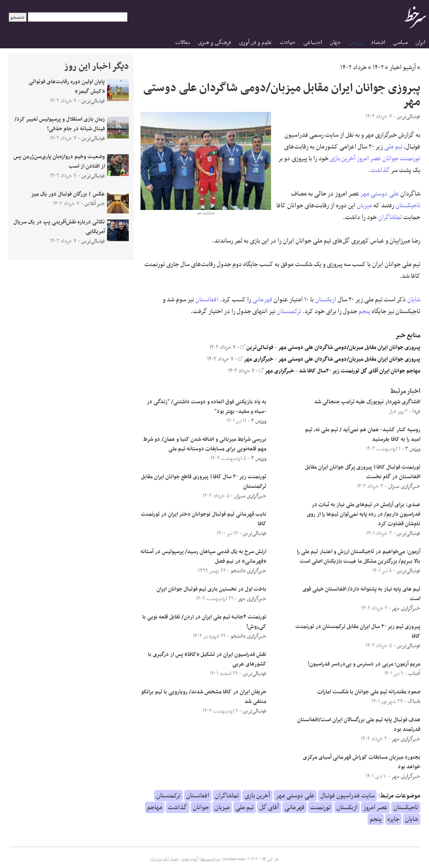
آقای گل (269, 807)
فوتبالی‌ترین (257, 348)
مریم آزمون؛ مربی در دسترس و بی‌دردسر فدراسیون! (364, 664)
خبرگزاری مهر (256, 359)
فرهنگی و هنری (214, 42)
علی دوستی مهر (380, 194)
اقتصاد (378, 42)
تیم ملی (393, 147)
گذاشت (380, 170)
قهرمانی (262, 300)
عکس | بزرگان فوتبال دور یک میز (68, 194)
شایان (414, 300)
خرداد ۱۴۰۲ (354, 68)
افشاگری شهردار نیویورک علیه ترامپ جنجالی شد (367, 402)
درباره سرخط (210, 859)
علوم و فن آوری (255, 42)
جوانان (390, 159)
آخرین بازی (343, 159)
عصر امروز (369, 159)
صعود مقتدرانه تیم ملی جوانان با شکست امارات (369, 692)
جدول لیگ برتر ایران (164, 859)
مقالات (183, 42)
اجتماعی (313, 42)
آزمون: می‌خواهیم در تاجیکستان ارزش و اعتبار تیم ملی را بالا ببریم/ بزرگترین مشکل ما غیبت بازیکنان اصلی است (359, 557)
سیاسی (400, 42)
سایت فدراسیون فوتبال (347, 796)
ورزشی (355, 42)
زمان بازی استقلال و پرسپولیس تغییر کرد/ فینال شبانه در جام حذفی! (60, 124)
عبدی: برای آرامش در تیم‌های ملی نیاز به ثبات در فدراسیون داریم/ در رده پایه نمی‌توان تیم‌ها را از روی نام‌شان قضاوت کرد (364, 514)
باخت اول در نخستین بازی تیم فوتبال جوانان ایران (211, 589)
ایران (420, 42)
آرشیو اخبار (403, 68)
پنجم (364, 311)
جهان (335, 42)
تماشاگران (390, 217)
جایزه (393, 819)
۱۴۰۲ (378, 68)
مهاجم (155, 807)
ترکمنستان (289, 311)
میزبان (364, 206)
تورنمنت (410, 159)
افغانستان (207, 300)
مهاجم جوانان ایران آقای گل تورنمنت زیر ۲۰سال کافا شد (360, 371)
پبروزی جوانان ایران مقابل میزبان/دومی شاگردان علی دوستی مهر (349, 348)
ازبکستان (326, 300)
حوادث (288, 42)
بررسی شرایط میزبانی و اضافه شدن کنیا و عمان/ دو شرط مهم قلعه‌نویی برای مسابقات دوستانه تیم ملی (205, 444)
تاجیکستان (408, 206)
